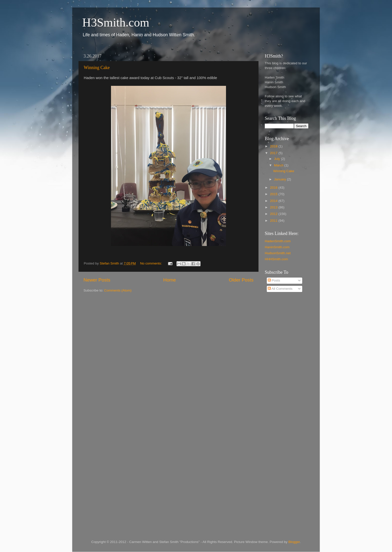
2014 (274, 201)
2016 (274, 188)
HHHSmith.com (276, 259)
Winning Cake (97, 68)
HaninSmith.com (277, 247)
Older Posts (241, 280)
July (277, 159)
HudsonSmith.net (278, 253)
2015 (274, 194)
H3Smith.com (116, 22)
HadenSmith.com (278, 241)
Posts (274, 280)
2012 (274, 214)
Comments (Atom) (118, 290)
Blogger (294, 542)
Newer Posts (97, 280)
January (280, 179)
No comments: (152, 263)
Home (169, 280)
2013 (274, 207)
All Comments (280, 289)
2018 (274, 146)
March (279, 165)
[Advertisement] (285, 377)
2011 (274, 221)
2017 (274, 153)
